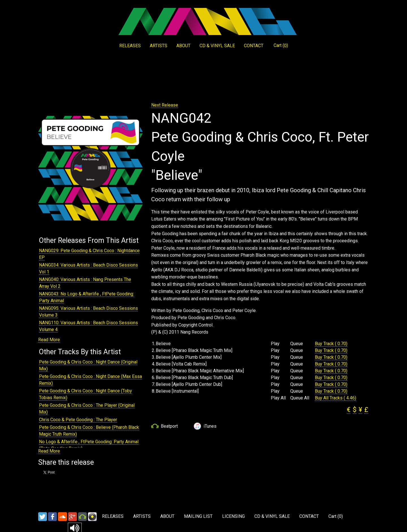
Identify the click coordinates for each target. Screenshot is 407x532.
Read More (49, 340)
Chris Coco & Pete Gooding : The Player (78, 420)
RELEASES (130, 46)
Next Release (165, 105)
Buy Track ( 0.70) (331, 344)
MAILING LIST (198, 516)
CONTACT (254, 46)
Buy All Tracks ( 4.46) (335, 398)
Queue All (300, 398)
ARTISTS (159, 46)
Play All (278, 398)
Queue (297, 344)
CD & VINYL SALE (217, 46)
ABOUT (183, 46)
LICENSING (233, 516)
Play (275, 344)
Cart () (281, 46)
